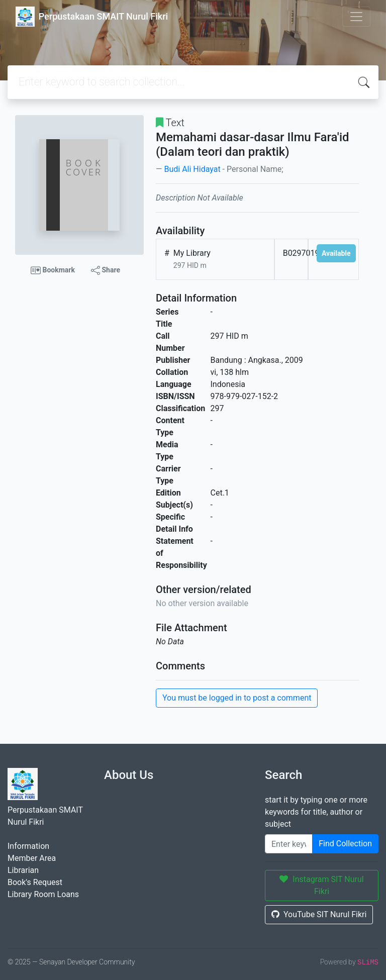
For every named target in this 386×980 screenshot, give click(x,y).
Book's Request (35, 882)
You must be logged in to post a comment (237, 698)
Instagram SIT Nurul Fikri (321, 885)
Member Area (32, 858)
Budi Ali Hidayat (192, 169)
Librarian (23, 870)
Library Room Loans (43, 894)
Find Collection (345, 844)
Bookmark (53, 270)
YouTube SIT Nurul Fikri (319, 914)
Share (106, 270)
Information (28, 846)
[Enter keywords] (289, 844)
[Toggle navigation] (356, 17)
